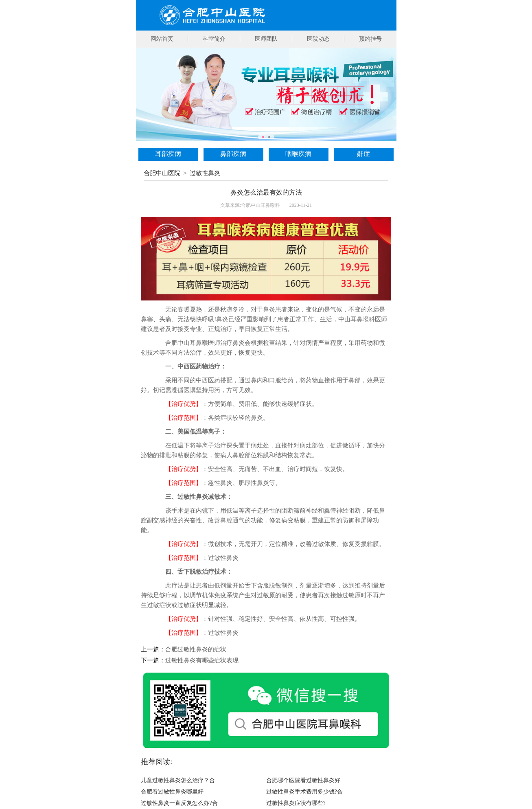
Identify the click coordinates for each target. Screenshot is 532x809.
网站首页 (162, 39)
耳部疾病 (168, 154)
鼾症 (363, 154)
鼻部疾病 (233, 154)
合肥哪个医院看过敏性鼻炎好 (303, 780)
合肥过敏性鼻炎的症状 (196, 649)
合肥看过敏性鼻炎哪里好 (172, 792)
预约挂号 (370, 39)
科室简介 (214, 39)
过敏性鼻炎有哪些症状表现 (202, 660)
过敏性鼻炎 (205, 173)
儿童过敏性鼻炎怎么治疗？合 (178, 780)
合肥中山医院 (162, 173)
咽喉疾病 (298, 154)
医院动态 (318, 39)
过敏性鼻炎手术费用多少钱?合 (304, 792)
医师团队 (266, 39)
